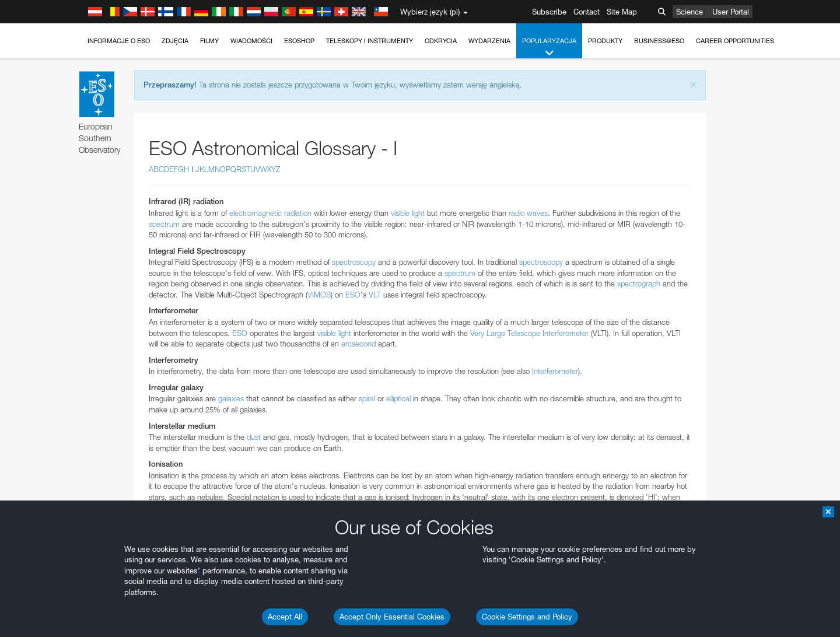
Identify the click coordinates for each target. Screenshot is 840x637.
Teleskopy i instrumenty (370, 41)
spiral (367, 398)
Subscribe (549, 12)
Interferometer (555, 371)
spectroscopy (354, 262)
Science (689, 12)
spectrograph (639, 283)
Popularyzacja (549, 48)
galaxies (231, 398)
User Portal (731, 12)
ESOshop (299, 41)
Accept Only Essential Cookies (392, 617)
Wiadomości (251, 41)
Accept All (285, 617)
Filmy (209, 41)
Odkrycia (441, 41)
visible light (408, 213)
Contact (587, 12)
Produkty (605, 41)
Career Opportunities (735, 41)
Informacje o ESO (119, 41)
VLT (375, 295)
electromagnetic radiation (270, 213)
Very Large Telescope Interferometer (529, 333)
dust (254, 437)
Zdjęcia (175, 41)
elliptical (398, 398)
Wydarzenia (489, 41)
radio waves (528, 213)
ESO (353, 295)
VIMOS (319, 295)
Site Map (622, 12)
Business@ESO (659, 41)
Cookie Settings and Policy (527, 617)
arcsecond (358, 344)
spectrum (164, 224)
